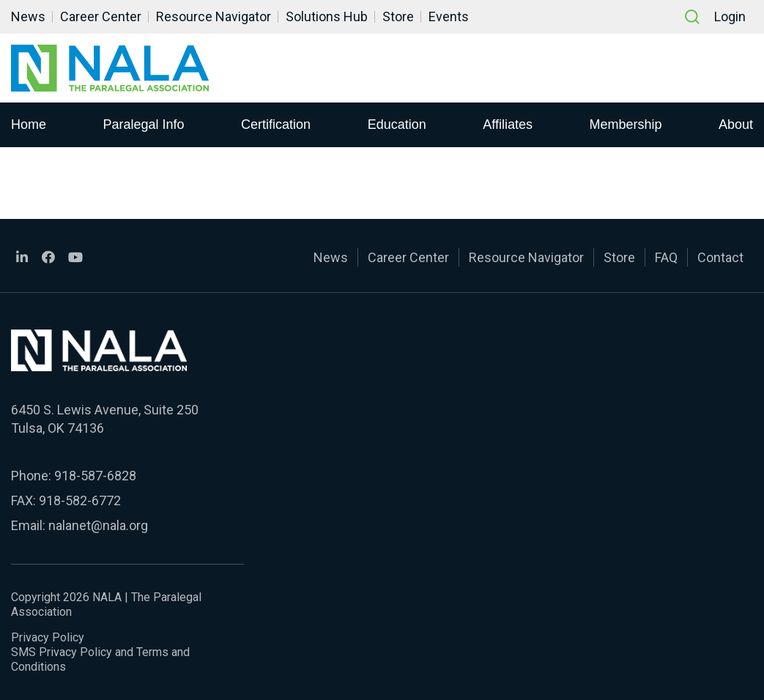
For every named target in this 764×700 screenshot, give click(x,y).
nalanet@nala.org (98, 525)
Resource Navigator (214, 16)
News (28, 16)
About (736, 124)
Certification (276, 124)
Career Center (101, 16)
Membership (625, 124)
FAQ (666, 257)
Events (449, 16)
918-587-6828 (95, 476)
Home (29, 124)
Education (397, 124)
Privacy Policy (48, 637)
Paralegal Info (144, 124)
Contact (720, 257)
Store (398, 16)
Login (730, 16)
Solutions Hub (327, 16)
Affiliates (508, 124)
